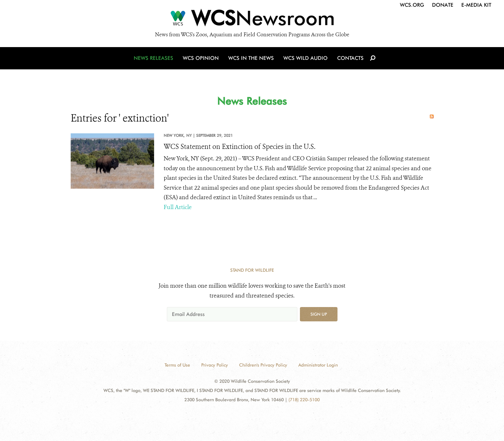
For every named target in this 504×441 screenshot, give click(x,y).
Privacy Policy (215, 365)
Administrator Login (318, 365)
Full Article (178, 207)
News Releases (153, 58)
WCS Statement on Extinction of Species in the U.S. (240, 147)
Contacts (350, 58)
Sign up (319, 314)
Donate (443, 5)
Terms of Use (177, 365)
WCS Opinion (201, 58)
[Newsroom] (252, 20)
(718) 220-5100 (304, 400)
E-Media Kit (476, 5)
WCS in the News (251, 58)
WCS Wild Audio (305, 58)
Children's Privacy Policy (263, 365)
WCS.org (412, 5)
